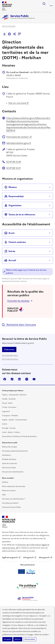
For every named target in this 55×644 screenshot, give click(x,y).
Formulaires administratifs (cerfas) (15, 451)
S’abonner (9, 349)
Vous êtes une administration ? (14, 499)
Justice (5, 424)
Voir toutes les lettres (10, 359)
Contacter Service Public (11, 507)
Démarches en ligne (9, 447)
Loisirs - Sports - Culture (11, 432)
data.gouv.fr (46, 558)
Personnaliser (30, 639)
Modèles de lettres (9, 459)
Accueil (10, 260)
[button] (19, 34)
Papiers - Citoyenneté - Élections (14, 395)
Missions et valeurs (9, 491)
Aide (4, 495)
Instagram (27, 379)
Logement (6, 411)
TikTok (12, 379)
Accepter (7, 639)
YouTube (34, 379)
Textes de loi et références (20, 214)
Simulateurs (6, 455)
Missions (11, 187)
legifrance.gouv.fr (11, 558)
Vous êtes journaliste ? (10, 503)
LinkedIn (19, 379)
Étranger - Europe (9, 428)
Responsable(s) (14, 196)
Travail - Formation (9, 407)
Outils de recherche (9, 463)
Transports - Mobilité (10, 416)
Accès (9, 233)
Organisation (13, 205)
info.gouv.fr (30, 558)
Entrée (10, 251)
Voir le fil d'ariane (9, 26)
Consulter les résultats (18, 301)
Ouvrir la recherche (44, 4)
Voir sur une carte (19, 103)
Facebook (5, 379)
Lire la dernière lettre (10, 355)
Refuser (18, 639)
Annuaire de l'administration (13, 472)
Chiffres (5, 482)
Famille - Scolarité (9, 399)
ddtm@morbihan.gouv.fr (19, 143)
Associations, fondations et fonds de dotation (19, 436)
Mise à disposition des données (14, 486)
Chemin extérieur (15, 242)
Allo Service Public (9, 468)
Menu (51, 6)
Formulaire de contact (19, 137)
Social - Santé (7, 403)
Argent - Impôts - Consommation (15, 420)
